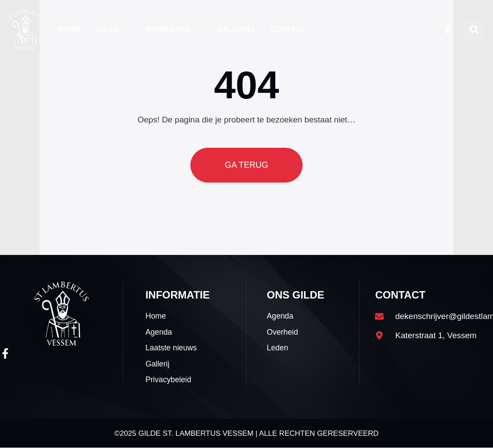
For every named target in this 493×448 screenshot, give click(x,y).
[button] (474, 30)
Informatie (173, 30)
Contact (288, 29)
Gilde (113, 30)
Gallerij (236, 29)
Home (69, 29)
